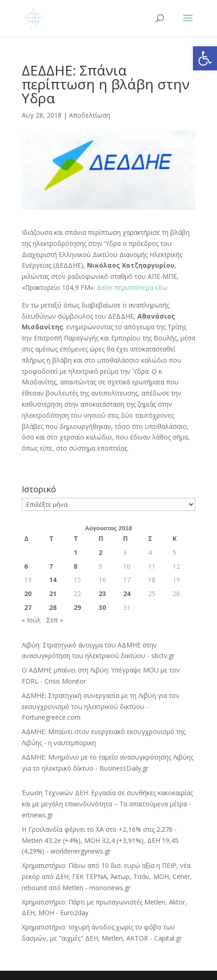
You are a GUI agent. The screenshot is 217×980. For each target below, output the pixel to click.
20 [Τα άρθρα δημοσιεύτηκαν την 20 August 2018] (28, 594)
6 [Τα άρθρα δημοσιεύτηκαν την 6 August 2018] (26, 566)
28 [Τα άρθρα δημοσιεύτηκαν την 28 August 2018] (53, 607)
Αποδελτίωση (90, 115)
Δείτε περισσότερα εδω (131, 287)
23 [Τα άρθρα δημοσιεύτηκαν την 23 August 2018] (102, 594)
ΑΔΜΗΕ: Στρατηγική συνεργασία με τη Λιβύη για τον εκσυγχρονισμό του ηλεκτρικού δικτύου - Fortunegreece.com (101, 707)
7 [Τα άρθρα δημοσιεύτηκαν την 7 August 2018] (51, 566)
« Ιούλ (31, 620)
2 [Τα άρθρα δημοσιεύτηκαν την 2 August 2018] (100, 552)
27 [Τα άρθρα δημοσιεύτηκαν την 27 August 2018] (28, 607)
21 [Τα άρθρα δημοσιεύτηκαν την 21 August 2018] (53, 594)
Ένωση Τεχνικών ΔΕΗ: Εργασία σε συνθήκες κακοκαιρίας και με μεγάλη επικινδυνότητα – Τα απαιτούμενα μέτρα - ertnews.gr (107, 804)
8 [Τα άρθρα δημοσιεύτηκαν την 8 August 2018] (75, 566)
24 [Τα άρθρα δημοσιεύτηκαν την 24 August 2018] (127, 594)
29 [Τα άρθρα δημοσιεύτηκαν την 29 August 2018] (77, 607)
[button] (205, 58)
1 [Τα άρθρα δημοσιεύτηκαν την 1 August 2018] (75, 552)
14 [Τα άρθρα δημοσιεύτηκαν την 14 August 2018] (53, 580)
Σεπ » (55, 620)
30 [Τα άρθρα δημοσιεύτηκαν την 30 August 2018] (102, 607)
